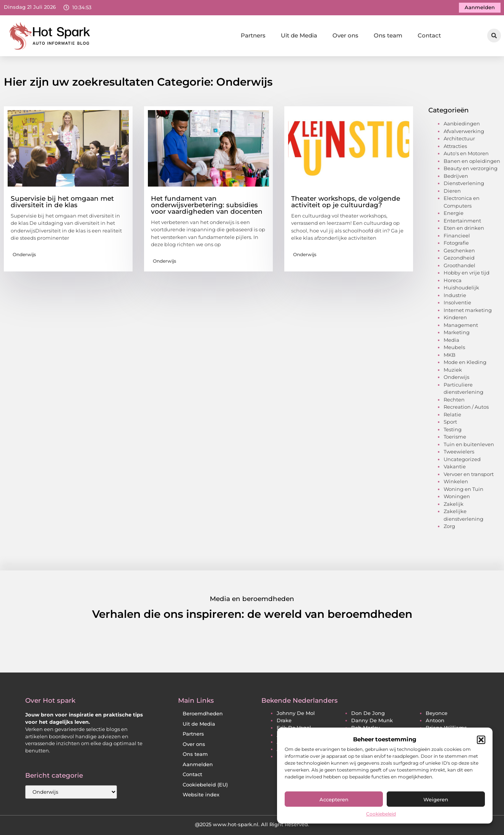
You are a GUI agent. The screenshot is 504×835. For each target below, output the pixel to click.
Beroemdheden (203, 714)
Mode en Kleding (465, 362)
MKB (450, 355)
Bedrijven (456, 176)
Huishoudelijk (461, 288)
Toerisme (455, 437)
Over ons (345, 35)
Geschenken (459, 250)
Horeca (453, 280)
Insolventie (457, 302)
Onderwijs (24, 254)
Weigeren (436, 799)
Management (461, 325)
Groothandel (459, 265)
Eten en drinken (464, 228)
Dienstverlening (464, 183)
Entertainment (462, 221)
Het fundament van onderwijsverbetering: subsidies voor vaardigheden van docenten (207, 205)
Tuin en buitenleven (469, 444)
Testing (453, 429)
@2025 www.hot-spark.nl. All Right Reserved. (252, 824)
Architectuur (459, 138)
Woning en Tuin (463, 489)
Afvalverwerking (464, 131)
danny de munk (372, 720)
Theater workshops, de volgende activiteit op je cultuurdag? (346, 202)
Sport (450, 422)
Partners (253, 35)
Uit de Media (299, 35)
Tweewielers (459, 452)
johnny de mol (296, 713)
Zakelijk (454, 504)
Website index (201, 795)
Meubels (454, 347)
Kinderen (455, 317)
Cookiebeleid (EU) (205, 785)
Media (451, 340)
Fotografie (456, 243)
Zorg (449, 526)
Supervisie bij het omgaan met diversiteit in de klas (62, 202)
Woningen (457, 496)
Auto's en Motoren (466, 153)
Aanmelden (198, 764)
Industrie (455, 295)
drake (284, 720)
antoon (435, 720)
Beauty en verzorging (471, 168)
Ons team (388, 35)
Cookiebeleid (381, 814)
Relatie (452, 414)
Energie (454, 213)
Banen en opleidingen (472, 161)
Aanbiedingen (462, 123)
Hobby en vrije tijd (467, 273)
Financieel (457, 236)
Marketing (457, 332)
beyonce (437, 713)
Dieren (452, 191)
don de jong (368, 713)
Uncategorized (462, 459)
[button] (481, 740)
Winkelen (456, 481)
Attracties (455, 146)
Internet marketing (468, 310)
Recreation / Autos (466, 407)
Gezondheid (459, 258)
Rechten (454, 400)
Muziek (453, 370)
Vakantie (455, 466)
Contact (429, 35)
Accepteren (334, 799)
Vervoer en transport (469, 474)
